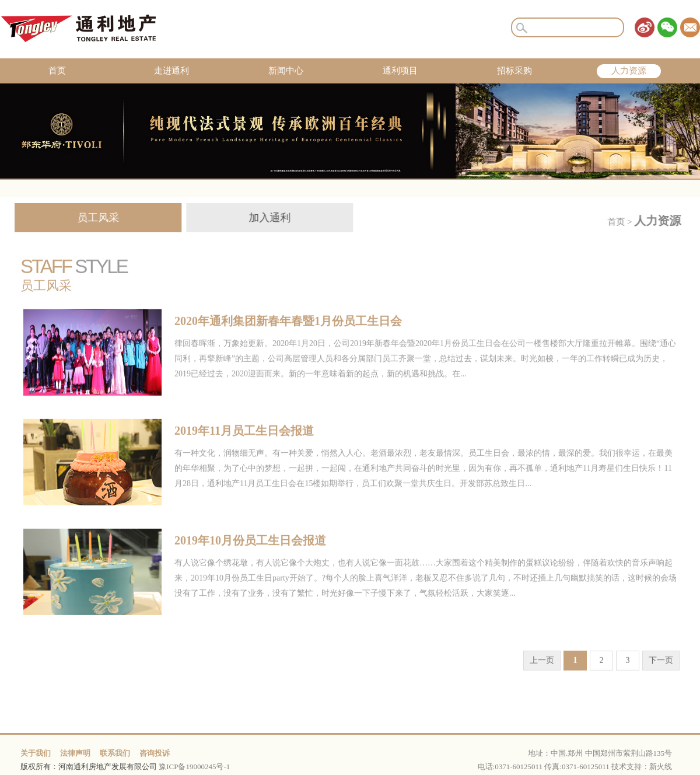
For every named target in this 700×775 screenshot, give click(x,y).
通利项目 (400, 71)
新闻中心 (286, 71)
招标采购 (514, 71)
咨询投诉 (155, 753)
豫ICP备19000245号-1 (194, 767)
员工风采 (90, 218)
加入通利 (262, 218)
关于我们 (36, 753)
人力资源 (629, 71)
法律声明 (75, 753)
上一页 (542, 671)
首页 (57, 71)
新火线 (661, 767)
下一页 (661, 671)
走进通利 (171, 71)
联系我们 (115, 753)
